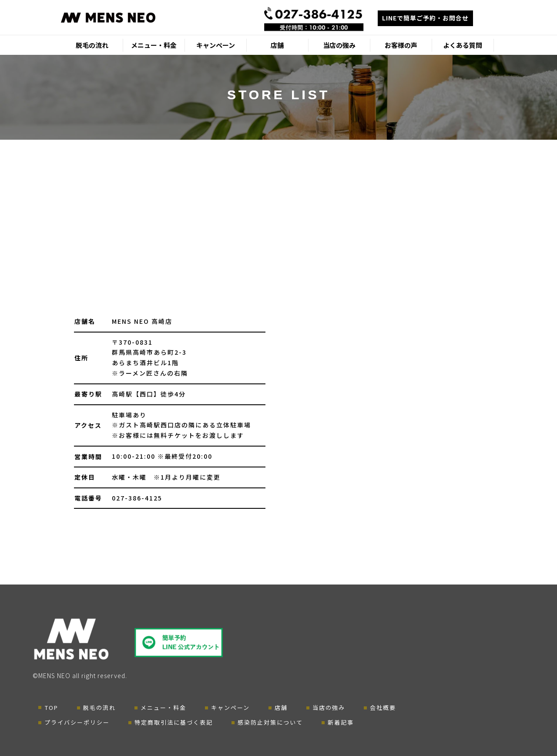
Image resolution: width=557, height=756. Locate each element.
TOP (52, 707)
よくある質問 (463, 45)
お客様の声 (401, 45)
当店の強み (339, 45)
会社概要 (383, 707)
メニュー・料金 (154, 45)
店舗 (277, 45)
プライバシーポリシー (77, 722)
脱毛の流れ (92, 45)
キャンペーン (216, 45)
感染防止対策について (270, 722)
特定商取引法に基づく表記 (174, 722)
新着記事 (341, 722)
